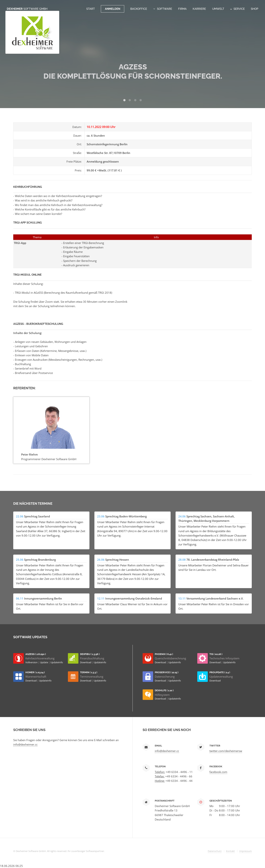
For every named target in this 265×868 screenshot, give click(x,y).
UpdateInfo (57, 662)
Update (44, 662)
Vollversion (32, 662)
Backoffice (139, 9)
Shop (255, 9)
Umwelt (218, 9)
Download (86, 662)
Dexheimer (27, 9)
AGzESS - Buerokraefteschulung (38, 324)
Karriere (199, 9)
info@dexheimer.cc (25, 744)
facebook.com (218, 772)
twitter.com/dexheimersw (226, 751)
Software (165, 9)
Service (237, 9)
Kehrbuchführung (28, 187)
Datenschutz (215, 851)
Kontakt (230, 851)
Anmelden (113, 9)
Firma (182, 9)
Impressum (245, 851)
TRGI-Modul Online (27, 275)
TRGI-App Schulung (28, 223)
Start (91, 9)
